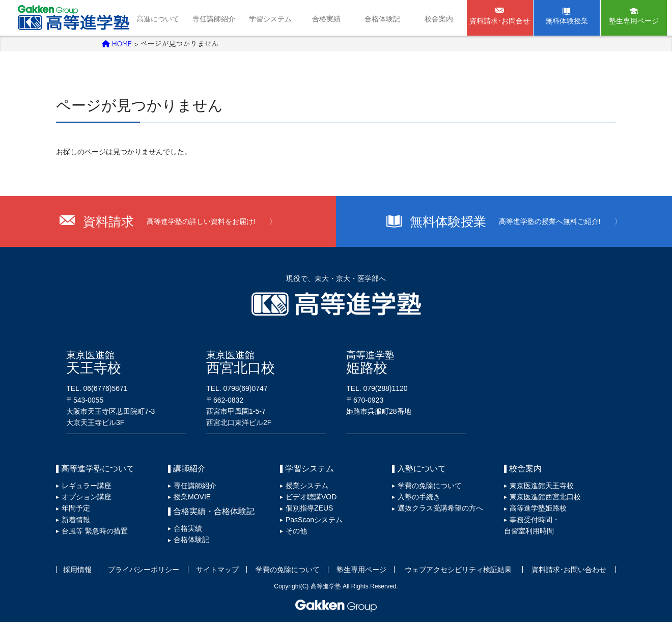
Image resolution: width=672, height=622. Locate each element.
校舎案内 (439, 19)
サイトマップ (217, 570)
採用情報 (77, 570)
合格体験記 (382, 19)
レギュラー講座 (87, 486)
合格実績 (326, 19)
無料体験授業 (567, 21)
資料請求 (180, 221)
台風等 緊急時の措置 (95, 531)
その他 (296, 531)
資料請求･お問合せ (500, 21)
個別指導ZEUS (309, 508)
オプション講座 (87, 497)
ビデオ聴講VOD (311, 497)
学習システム (270, 19)
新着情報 (76, 520)
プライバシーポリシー (144, 570)
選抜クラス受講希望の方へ (440, 508)
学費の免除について (430, 486)
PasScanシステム (314, 520)
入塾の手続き (419, 497)
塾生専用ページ (634, 21)
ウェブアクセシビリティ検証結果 (458, 570)
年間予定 (76, 508)
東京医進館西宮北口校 (545, 497)
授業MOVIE (192, 497)
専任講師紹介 (214, 19)
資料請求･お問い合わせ (569, 570)
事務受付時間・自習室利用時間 (532, 525)
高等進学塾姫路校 (538, 508)
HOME (117, 43)
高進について (158, 19)
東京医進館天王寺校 (542, 486)
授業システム (307, 486)
